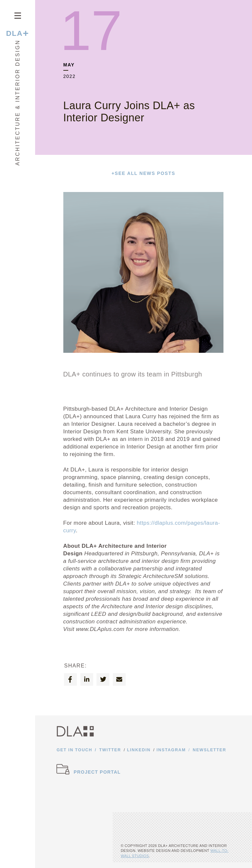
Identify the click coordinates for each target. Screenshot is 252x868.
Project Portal (97, 772)
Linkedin (139, 750)
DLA (17, 34)
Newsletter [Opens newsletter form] (209, 750)
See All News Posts (143, 173)
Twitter (110, 750)
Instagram (171, 750)
